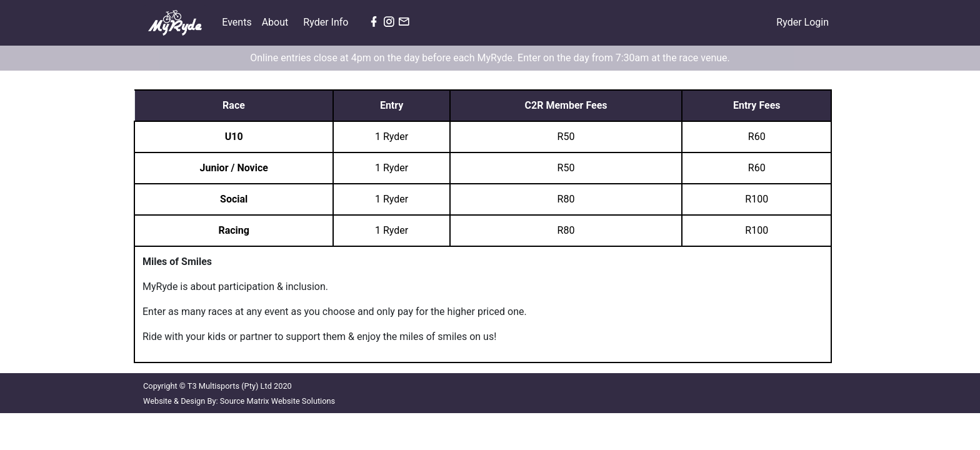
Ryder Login (802, 22)
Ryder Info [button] (327, 22)
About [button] (277, 22)
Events (239, 21)
